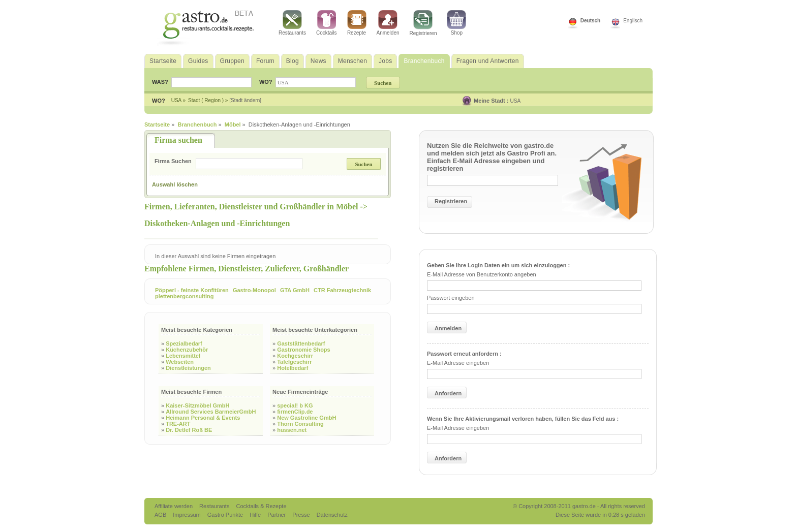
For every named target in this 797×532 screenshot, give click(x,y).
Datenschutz (332, 515)
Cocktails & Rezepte (261, 506)
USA (516, 101)
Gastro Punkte (226, 515)
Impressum (187, 515)
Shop (456, 23)
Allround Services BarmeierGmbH (211, 412)
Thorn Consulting (300, 424)
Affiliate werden (174, 506)
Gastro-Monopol (254, 290)
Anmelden (388, 23)
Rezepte (357, 23)
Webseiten (180, 362)
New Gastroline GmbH (306, 418)
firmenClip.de (295, 412)
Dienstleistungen (188, 368)
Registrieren (423, 23)
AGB (161, 515)
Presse (301, 515)
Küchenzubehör (187, 350)
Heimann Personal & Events (203, 418)
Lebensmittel (183, 356)
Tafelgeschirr (294, 362)
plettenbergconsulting (185, 296)
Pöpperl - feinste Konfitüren (192, 290)
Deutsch (590, 21)
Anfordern (448, 393)
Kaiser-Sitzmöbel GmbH (197, 405)
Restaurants (292, 23)
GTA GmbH (295, 290)
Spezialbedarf (184, 343)
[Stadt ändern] (245, 100)
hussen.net (292, 430)
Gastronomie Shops (304, 350)
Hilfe (256, 515)
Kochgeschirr (295, 356)
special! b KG (295, 405)
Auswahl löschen (175, 184)
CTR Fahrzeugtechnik (342, 290)
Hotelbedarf (293, 368)
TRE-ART (178, 424)
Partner (277, 515)
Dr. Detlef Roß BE (189, 430)
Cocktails (327, 23)
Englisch (633, 21)
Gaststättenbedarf (301, 343)
